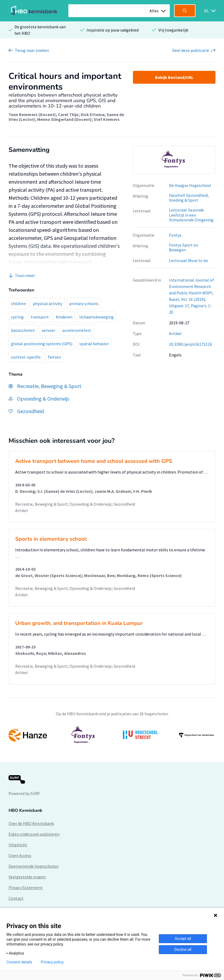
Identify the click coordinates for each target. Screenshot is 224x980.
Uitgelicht (18, 845)
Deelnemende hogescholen (34, 866)
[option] (174, 160)
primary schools (84, 303)
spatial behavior (94, 344)
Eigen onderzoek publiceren (34, 834)
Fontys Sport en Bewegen (184, 247)
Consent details (19, 962)
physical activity (48, 303)
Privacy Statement (26, 887)
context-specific (26, 357)
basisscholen (23, 330)
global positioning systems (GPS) (42, 344)
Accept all (183, 939)
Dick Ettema (93, 114)
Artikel (175, 333)
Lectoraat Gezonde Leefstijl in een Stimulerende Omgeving (191, 215)
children (18, 303)
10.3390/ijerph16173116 (190, 344)
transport (40, 317)
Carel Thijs (68, 114)
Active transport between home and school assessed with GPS (94, 461)
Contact (16, 898)
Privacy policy (52, 962)
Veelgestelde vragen (27, 877)
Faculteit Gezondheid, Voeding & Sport (189, 198)
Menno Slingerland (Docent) (64, 119)
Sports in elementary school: (51, 539)
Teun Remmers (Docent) (32, 114)
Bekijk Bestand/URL (174, 77)
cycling (17, 317)
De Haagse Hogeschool (190, 185)
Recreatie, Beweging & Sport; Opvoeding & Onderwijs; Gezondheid (75, 504)
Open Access (20, 855)
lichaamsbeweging (97, 317)
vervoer (48, 330)
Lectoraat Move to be (188, 260)
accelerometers (77, 330)
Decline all (183, 950)
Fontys (175, 235)
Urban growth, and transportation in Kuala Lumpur (79, 623)
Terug (32, 50)
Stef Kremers (107, 119)
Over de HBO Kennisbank (31, 823)
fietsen (54, 357)
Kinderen (64, 317)
